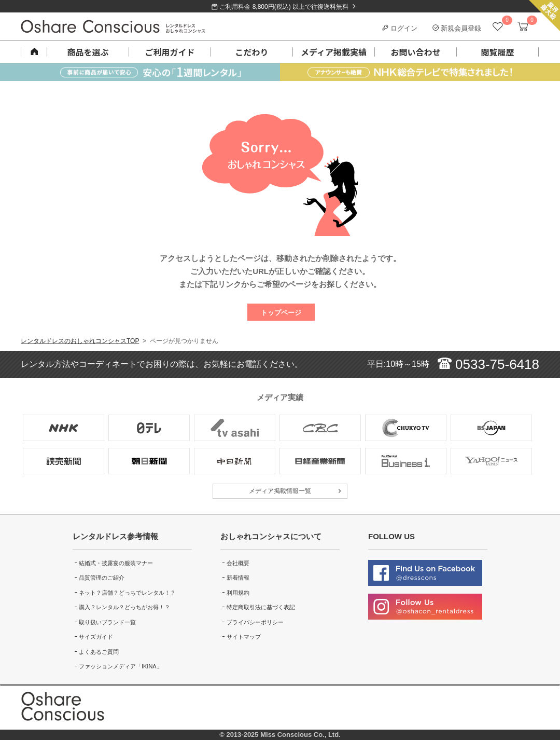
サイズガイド (96, 637)
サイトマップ (244, 637)
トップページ (281, 313)
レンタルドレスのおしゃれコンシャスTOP (80, 341)
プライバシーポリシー (255, 622)
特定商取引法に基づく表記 (261, 607)
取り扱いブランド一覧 (107, 622)
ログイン (400, 28)
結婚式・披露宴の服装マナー (116, 563)
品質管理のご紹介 (102, 578)
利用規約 (238, 593)
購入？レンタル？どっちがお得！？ (124, 607)
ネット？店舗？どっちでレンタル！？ (127, 593)
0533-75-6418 (488, 364)
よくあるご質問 (99, 652)
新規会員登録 (457, 28)
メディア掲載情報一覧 (280, 491)
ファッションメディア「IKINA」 (121, 666)
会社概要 (238, 563)
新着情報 (238, 578)
